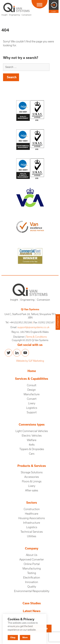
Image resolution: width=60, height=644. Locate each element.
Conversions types (32, 425)
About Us (32, 555)
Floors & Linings (32, 481)
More (25, 637)
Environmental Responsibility (32, 591)
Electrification (32, 578)
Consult (32, 385)
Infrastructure (32, 523)
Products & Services (32, 466)
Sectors (32, 503)
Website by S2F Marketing (30, 361)
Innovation (32, 582)
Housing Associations (32, 518)
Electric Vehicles (32, 436)
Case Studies (32, 603)
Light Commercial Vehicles (32, 431)
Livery (32, 403)
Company (32, 548)
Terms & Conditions (36, 337)
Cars (32, 454)
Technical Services (32, 532)
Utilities (32, 536)
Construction (32, 509)
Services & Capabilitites (32, 379)
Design (32, 390)
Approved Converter (32, 559)
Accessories (32, 477)
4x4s (32, 445)
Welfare (32, 440)
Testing (32, 573)
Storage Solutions (32, 472)
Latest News (32, 611)
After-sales (32, 490)
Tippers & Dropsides (32, 449)
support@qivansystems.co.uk (33, 327)
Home (32, 371)
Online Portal (32, 564)
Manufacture (32, 394)
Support (32, 412)
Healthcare (32, 514)
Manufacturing (32, 569)
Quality (32, 587)
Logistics (32, 408)
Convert (32, 399)
